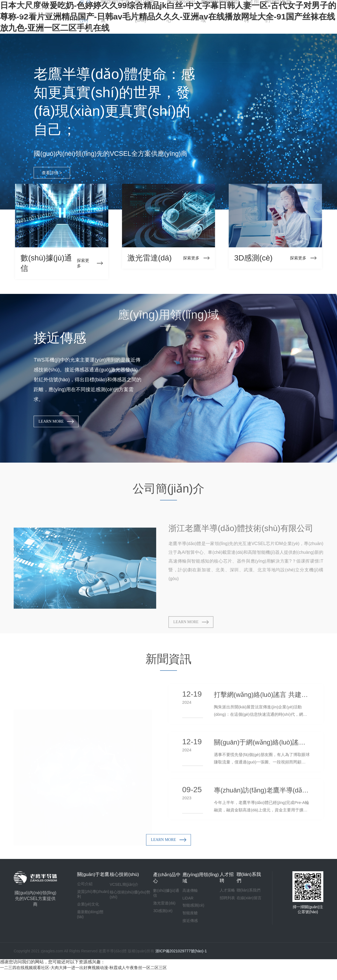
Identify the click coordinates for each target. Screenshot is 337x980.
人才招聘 (253, 11)
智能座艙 (188, 920)
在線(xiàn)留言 (248, 905)
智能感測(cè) (191, 913)
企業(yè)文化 (88, 918)
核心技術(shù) (148, 11)
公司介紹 (85, 898)
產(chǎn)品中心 (181, 11)
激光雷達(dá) (162, 910)
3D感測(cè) (160, 918)
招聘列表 (226, 905)
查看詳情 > (55, 177)
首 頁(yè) (87, 11)
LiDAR (186, 906)
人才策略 (226, 898)
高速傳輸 (188, 898)
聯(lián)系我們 (278, 11)
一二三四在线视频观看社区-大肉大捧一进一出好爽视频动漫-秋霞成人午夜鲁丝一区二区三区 (89, 977)
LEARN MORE (61, 426)
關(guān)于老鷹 (115, 11)
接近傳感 (188, 928)
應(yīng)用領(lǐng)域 (220, 11)
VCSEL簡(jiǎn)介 (123, 892)
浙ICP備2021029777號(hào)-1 (181, 960)
